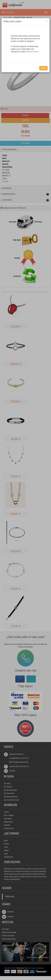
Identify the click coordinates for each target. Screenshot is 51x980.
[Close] (47, 21)
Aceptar (43, 68)
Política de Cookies (32, 52)
